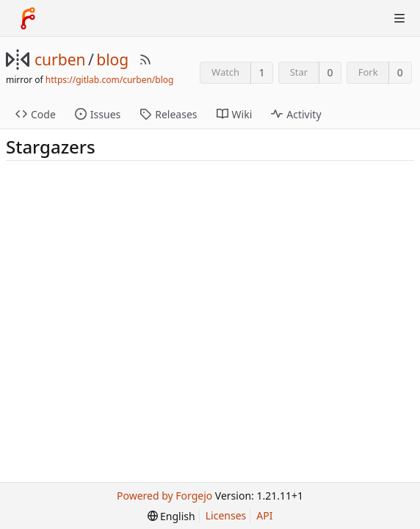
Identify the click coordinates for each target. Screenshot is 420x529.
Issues (98, 114)
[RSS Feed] (145, 60)
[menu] (171, 516)
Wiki (235, 114)
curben (60, 60)
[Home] (28, 18)
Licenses (226, 515)
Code (36, 114)
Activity (296, 114)
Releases (168, 114)
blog (112, 60)
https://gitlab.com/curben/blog (110, 80)
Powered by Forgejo (164, 496)
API (264, 515)
